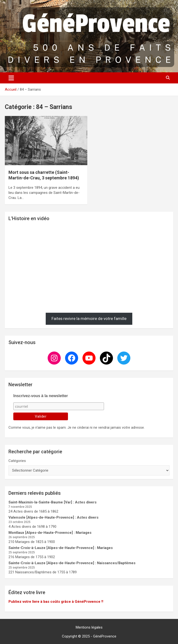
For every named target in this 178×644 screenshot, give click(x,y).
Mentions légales (89, 627)
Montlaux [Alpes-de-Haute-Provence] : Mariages (50, 533)
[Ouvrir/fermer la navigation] (11, 78)
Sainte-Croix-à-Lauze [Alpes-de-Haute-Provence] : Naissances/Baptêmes (72, 563)
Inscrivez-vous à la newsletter (41, 396)
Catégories (17, 461)
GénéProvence (105, 636)
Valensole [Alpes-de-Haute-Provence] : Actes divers (53, 517)
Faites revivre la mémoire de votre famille (89, 319)
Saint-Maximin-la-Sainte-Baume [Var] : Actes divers (52, 502)
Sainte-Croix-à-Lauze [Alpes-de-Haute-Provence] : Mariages (61, 548)
